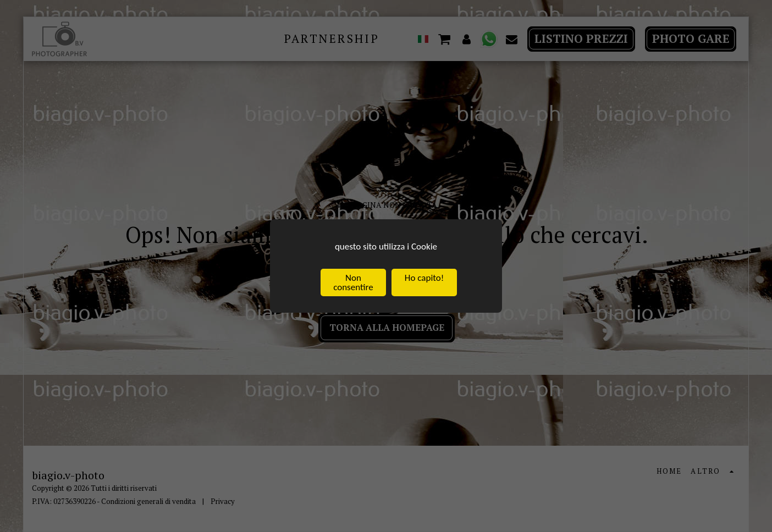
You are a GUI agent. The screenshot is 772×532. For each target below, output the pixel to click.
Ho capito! (424, 278)
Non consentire (353, 283)
